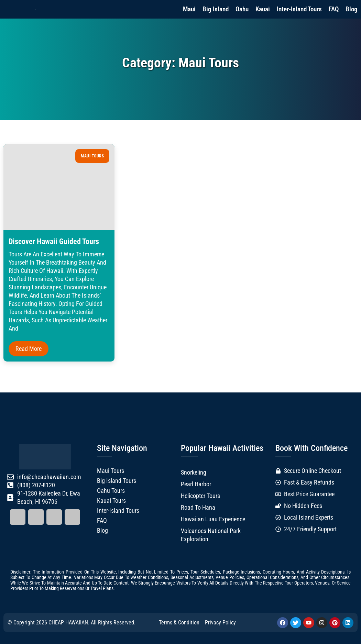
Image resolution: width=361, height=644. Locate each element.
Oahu (242, 9)
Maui (189, 9)
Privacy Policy (220, 623)
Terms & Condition (179, 623)
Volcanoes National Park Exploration (211, 535)
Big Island (216, 9)
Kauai (263, 9)
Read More (29, 349)
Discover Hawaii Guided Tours (54, 241)
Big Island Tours (117, 481)
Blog (352, 9)
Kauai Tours (111, 501)
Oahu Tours (111, 491)
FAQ (334, 9)
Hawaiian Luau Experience (213, 519)
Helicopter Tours (200, 496)
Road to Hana (198, 508)
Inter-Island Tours (299, 9)
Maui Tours (92, 156)
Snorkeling (194, 473)
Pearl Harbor (196, 484)
